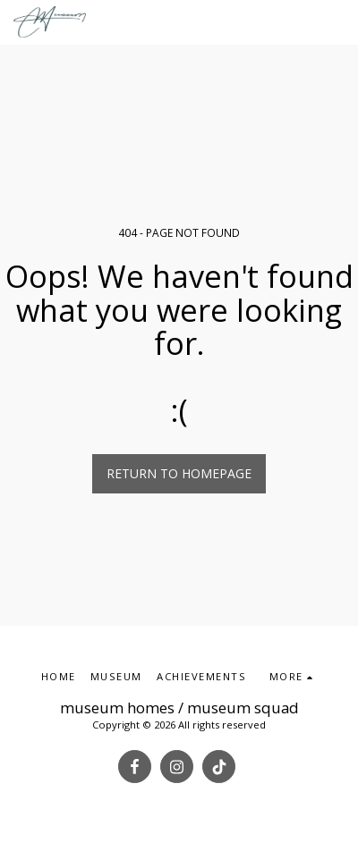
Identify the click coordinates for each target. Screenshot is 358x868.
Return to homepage (179, 473)
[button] (337, 22)
